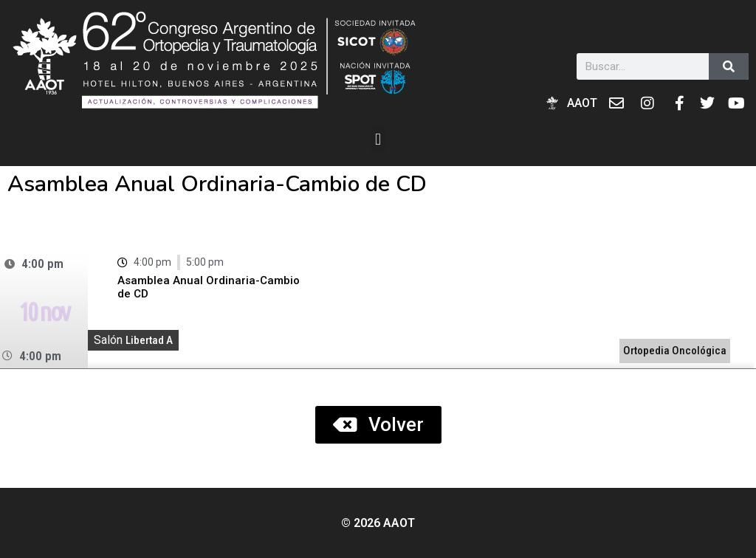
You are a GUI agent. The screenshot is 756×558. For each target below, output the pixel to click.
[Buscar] (729, 66)
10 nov (44, 311)
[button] (378, 139)
